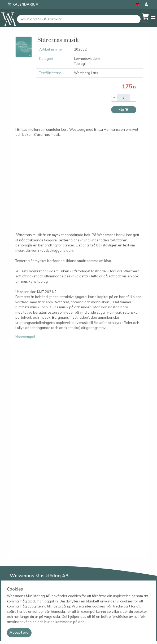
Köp (124, 110)
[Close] (19, 633)
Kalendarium (25, 4)
